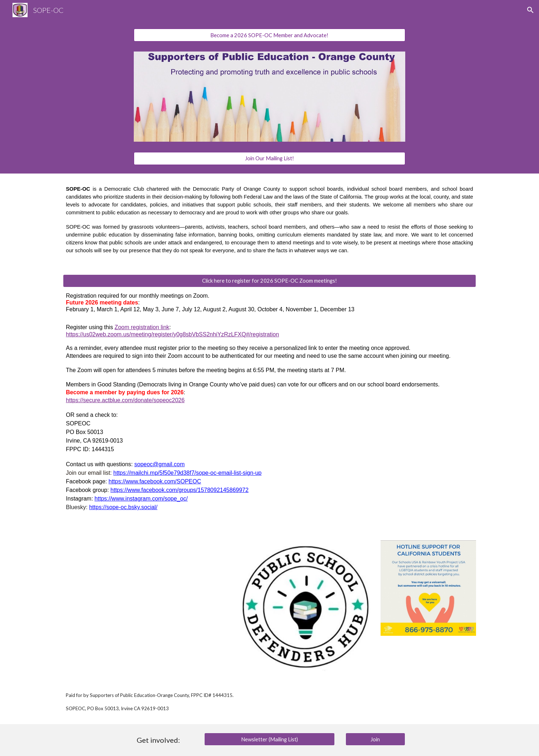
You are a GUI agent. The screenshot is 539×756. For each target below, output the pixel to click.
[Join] (376, 739)
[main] (269, 220)
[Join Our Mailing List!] (270, 158)
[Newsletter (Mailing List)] (269, 739)
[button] (530, 10)
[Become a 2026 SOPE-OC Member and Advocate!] (270, 35)
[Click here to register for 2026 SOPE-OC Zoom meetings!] (269, 281)
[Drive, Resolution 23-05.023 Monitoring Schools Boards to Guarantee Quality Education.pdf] (146, 602)
